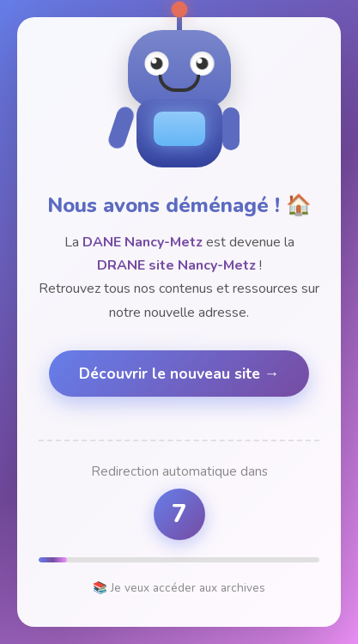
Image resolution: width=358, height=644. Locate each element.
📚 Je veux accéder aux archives (179, 588)
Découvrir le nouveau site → (179, 374)
